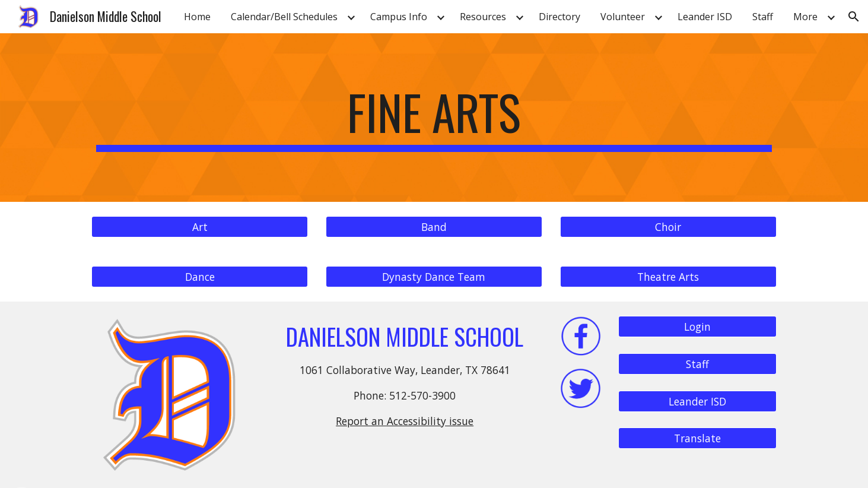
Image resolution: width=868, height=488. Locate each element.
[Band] (434, 227)
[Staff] (697, 364)
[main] (434, 118)
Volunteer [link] (623, 17)
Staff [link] (763, 17)
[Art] (200, 227)
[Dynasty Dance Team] (434, 277)
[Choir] (668, 227)
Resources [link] (483, 17)
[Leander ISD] (697, 401)
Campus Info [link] (399, 17)
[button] (854, 17)
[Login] (697, 327)
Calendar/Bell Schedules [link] (284, 17)
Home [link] (197, 17)
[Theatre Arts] (668, 277)
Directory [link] (559, 17)
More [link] (805, 17)
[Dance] (200, 277)
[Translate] (697, 438)
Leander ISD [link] (705, 17)
